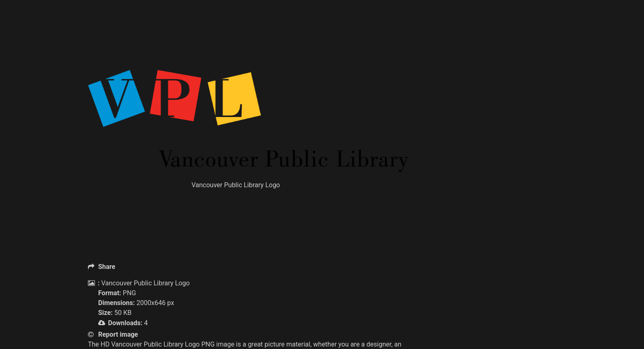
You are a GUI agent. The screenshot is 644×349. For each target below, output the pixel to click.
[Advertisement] (248, 49)
